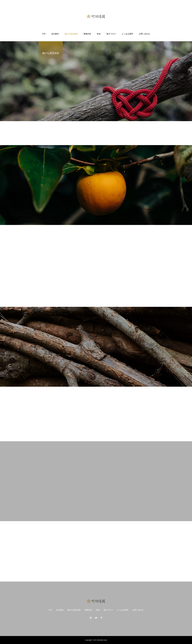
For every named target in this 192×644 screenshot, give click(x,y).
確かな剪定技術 (71, 34)
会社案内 (55, 34)
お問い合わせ (144, 34)
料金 (99, 34)
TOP (44, 34)
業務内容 (87, 34)
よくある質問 (127, 34)
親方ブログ (111, 34)
